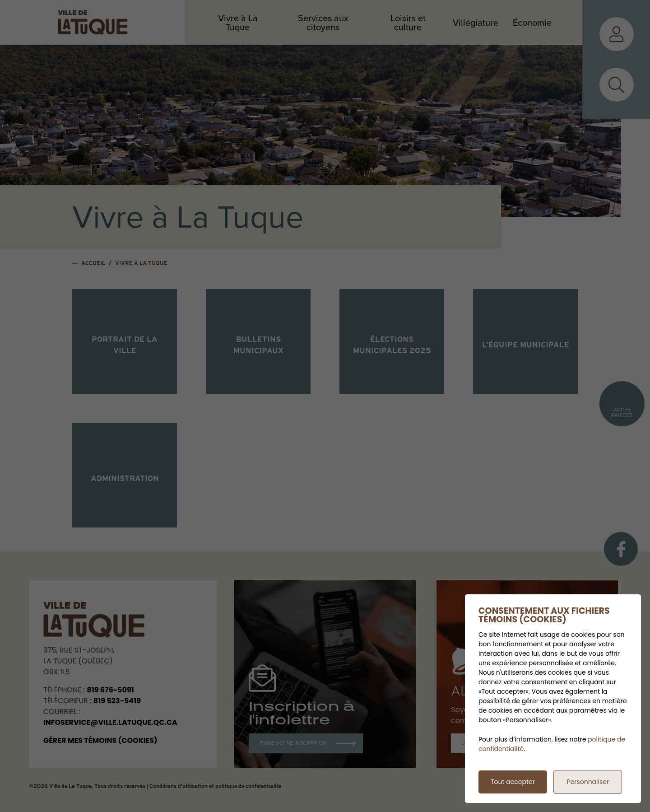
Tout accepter (513, 782)
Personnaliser (588, 782)
